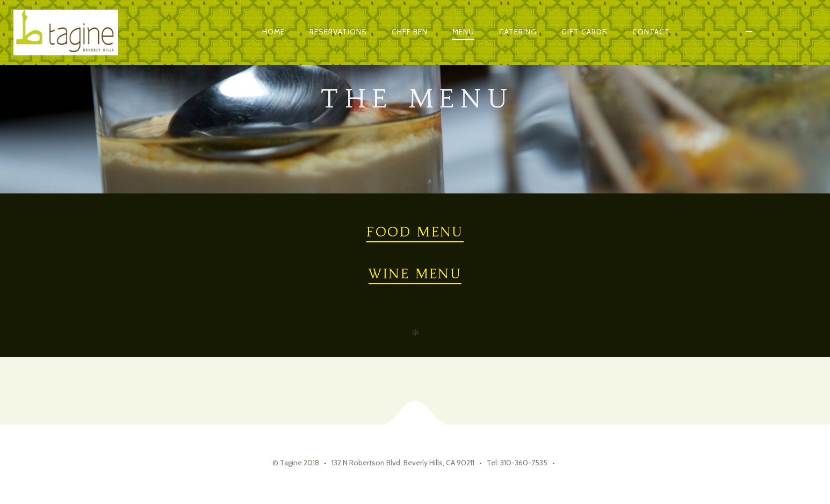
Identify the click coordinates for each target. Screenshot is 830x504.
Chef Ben (410, 32)
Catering (518, 32)
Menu (463, 32)
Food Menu (415, 232)
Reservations (338, 32)
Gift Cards (584, 32)
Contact (651, 32)
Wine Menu (415, 274)
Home (273, 32)
